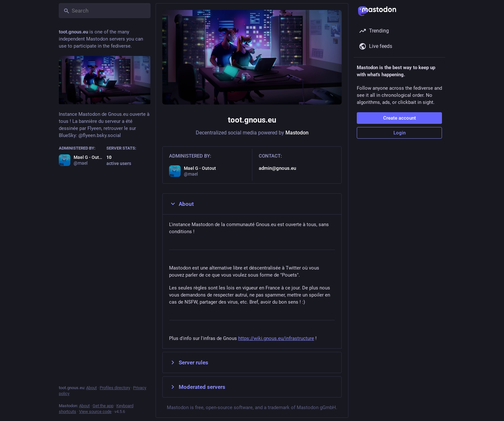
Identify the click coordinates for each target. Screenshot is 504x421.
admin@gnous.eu (277, 168)
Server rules (189, 362)
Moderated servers (197, 387)
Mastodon (297, 133)
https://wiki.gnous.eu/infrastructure (276, 338)
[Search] (105, 11)
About (181, 204)
